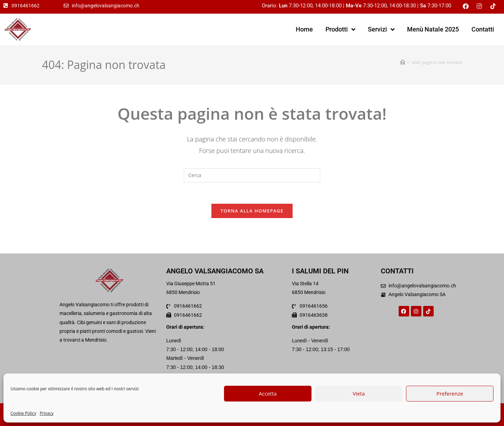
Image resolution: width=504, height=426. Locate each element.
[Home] (403, 62)
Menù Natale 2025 (433, 29)
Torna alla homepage (252, 211)
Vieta (359, 393)
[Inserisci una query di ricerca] (252, 175)
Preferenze (450, 393)
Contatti (483, 29)
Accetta (268, 393)
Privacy (47, 413)
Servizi (381, 29)
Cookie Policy (23, 413)
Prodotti (340, 29)
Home (304, 29)
